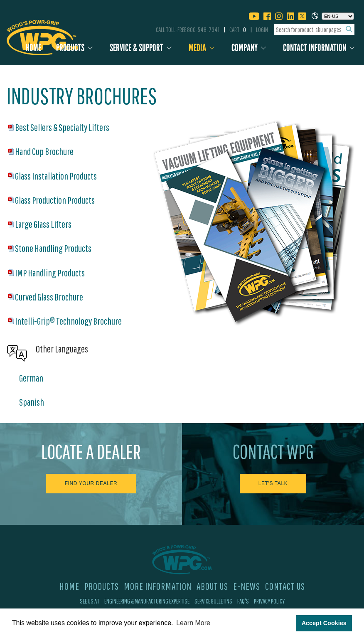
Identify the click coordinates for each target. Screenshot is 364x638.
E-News (247, 586)
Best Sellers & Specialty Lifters (62, 127)
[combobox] (314, 30)
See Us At (90, 601)
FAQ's (243, 601)
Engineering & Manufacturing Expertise (147, 601)
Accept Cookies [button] (324, 623)
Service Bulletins (213, 601)
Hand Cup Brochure (44, 151)
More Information (158, 586)
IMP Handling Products (50, 273)
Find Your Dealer (91, 483)
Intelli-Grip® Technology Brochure (68, 321)
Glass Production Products (55, 200)
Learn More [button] (193, 623)
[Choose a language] (338, 16)
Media (197, 48)
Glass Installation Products (56, 176)
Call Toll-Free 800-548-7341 (188, 30)
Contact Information (315, 48)
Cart (238, 30)
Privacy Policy (269, 601)
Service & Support (136, 48)
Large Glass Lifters (43, 224)
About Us (212, 586)
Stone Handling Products (53, 248)
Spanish (32, 402)
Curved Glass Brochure (49, 297)
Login (262, 30)
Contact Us (285, 586)
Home (33, 48)
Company (245, 48)
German (31, 378)
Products (70, 48)
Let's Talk (273, 483)
